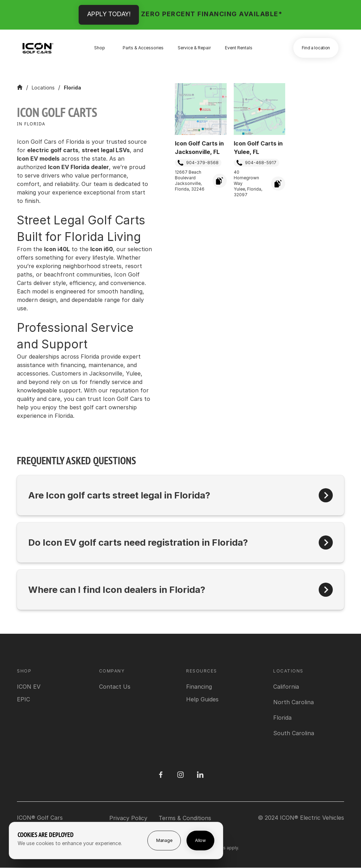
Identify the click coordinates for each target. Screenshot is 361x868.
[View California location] (286, 687)
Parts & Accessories (143, 48)
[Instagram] (180, 775)
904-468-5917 (256, 163)
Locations (43, 88)
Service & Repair (194, 48)
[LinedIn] (200, 775)
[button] (180, 495)
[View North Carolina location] (293, 702)
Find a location (316, 48)
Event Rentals (239, 48)
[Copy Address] (220, 181)
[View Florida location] (282, 718)
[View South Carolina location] (294, 733)
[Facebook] (161, 775)
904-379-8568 (198, 163)
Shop (100, 48)
